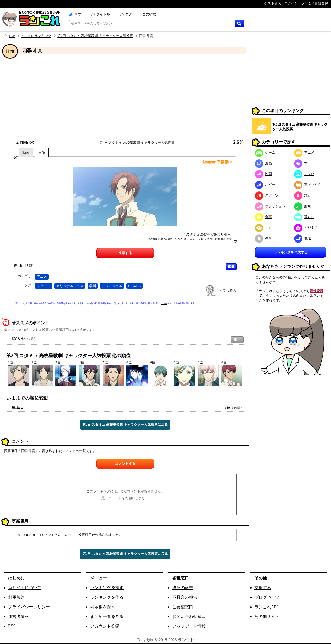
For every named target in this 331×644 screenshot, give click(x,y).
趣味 (302, 206)
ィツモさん (228, 290)
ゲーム (265, 153)
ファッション (270, 206)
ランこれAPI (266, 607)
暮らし (304, 217)
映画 (263, 174)
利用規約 (16, 597)
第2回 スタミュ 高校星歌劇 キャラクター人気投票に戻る (125, 425)
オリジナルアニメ (70, 286)
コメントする (125, 464)
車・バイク (308, 185)
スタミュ (44, 286)
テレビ (304, 174)
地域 (302, 238)
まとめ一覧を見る (107, 617)
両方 (78, 14)
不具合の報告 (185, 597)
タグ (128, 14)
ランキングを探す (107, 588)
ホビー (265, 185)
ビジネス (306, 228)
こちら (164, 303)
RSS (12, 626)
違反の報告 (183, 588)
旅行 (302, 195)
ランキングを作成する (291, 252)
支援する (263, 588)
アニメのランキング (36, 36)
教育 (263, 238)
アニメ (42, 277)
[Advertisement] (125, 97)
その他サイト (267, 617)
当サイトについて (25, 588)
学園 (93, 286)
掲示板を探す (103, 607)
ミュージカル (112, 286)
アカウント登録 (105, 626)
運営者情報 (19, 617)
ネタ (263, 228)
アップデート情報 (189, 626)
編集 (231, 267)
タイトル (103, 14)
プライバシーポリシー (29, 607)
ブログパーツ (267, 597)
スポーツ (267, 195)
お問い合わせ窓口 (189, 617)
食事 (263, 217)
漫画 (263, 163)
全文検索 (149, 14)
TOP (12, 36)
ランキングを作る (107, 597)
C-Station (135, 286)
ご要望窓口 (183, 607)
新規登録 (316, 291)
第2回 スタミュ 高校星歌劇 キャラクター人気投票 (95, 36)
